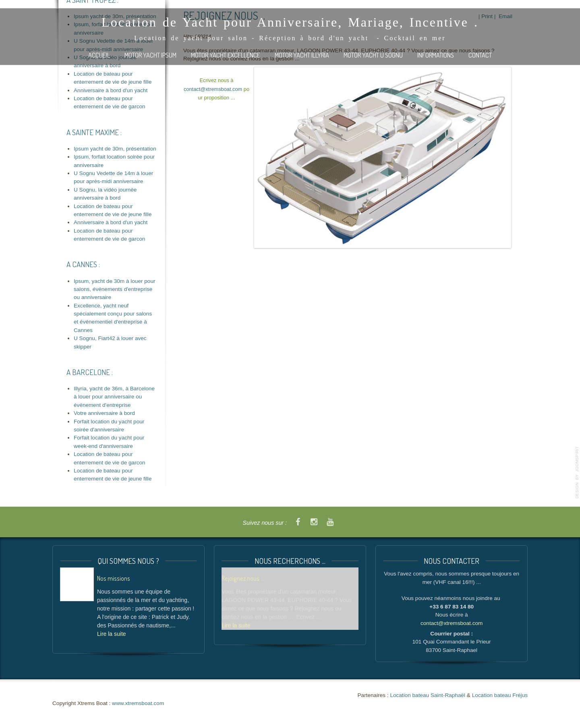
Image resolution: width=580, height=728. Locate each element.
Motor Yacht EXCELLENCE (226, 55)
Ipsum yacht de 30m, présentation (115, 149)
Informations (436, 55)
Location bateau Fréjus (500, 695)
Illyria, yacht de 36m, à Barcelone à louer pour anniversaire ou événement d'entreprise (114, 397)
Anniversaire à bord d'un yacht (111, 90)
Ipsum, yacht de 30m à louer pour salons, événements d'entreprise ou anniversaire (115, 289)
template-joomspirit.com (577, 472)
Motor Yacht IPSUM (150, 55)
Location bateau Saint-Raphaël (428, 695)
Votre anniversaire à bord (104, 413)
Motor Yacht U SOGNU (373, 55)
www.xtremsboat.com (138, 703)
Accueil (99, 55)
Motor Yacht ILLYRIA (302, 55)
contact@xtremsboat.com (213, 89)
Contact (480, 55)
